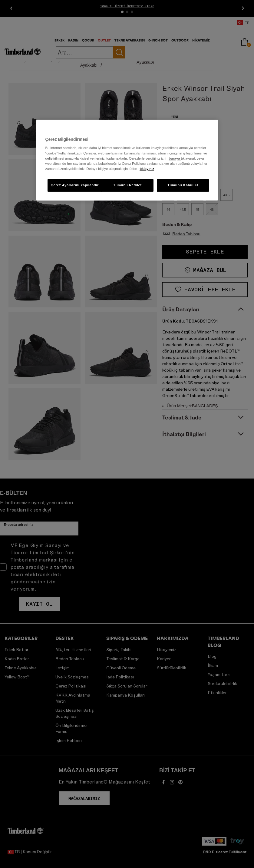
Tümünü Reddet (127, 185)
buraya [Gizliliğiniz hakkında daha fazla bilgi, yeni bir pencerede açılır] (175, 158)
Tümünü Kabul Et (183, 185)
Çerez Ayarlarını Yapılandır (75, 185)
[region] (127, 160)
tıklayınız (147, 169)
